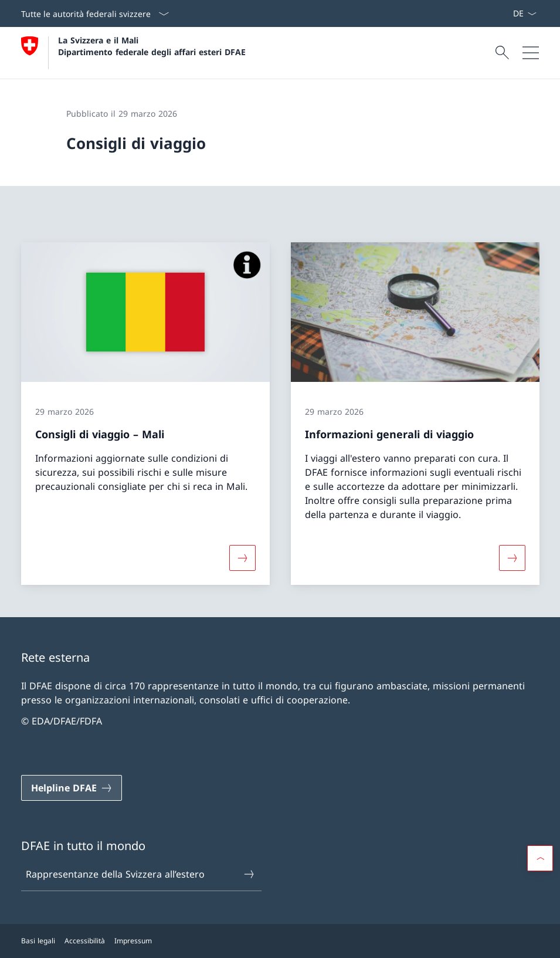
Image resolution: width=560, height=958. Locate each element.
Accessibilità (85, 941)
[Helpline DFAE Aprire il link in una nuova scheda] (72, 788)
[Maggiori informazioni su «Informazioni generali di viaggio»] (512, 557)
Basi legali (38, 941)
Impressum (133, 941)
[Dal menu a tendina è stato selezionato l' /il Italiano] (525, 13)
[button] (540, 858)
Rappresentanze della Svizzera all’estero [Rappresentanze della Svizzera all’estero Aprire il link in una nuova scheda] (140, 874)
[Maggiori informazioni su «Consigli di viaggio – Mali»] (242, 557)
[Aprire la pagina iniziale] (133, 53)
